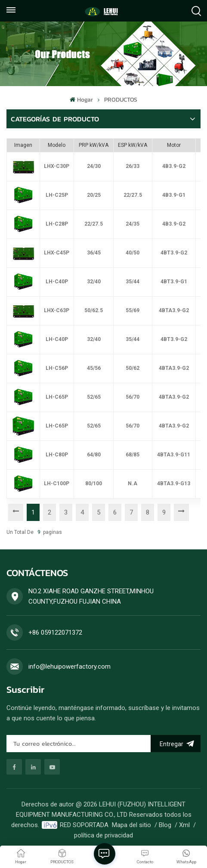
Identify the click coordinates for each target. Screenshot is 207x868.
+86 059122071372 (55, 632)
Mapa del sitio (131, 825)
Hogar (81, 100)
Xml (184, 825)
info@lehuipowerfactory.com (70, 666)
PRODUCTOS (121, 100)
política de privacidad (103, 835)
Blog (165, 825)
